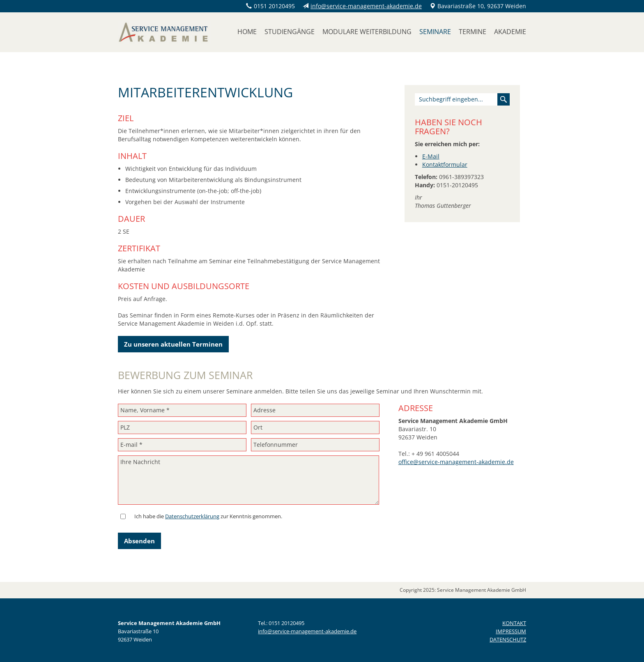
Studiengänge (290, 32)
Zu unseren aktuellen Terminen (173, 344)
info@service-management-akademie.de (366, 6)
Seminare (435, 32)
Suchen (504, 99)
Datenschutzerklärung (192, 516)
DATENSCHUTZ (508, 639)
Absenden (139, 541)
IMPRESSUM (511, 631)
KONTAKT (514, 623)
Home (247, 32)
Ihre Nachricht (248, 480)
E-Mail (431, 156)
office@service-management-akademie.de (456, 462)
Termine (473, 32)
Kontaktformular (445, 164)
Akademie (510, 32)
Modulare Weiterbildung (367, 32)
